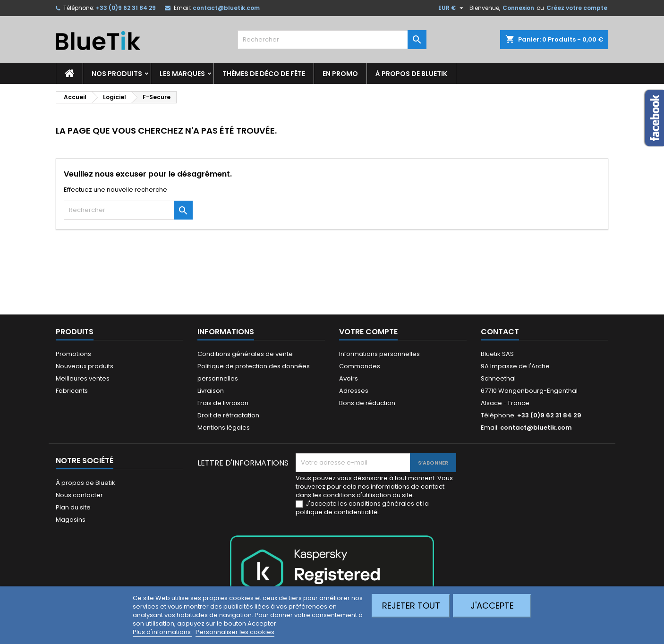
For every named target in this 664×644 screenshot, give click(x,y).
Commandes (360, 366)
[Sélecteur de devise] (452, 8)
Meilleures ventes (83, 378)
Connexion (518, 8)
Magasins (71, 520)
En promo (340, 74)
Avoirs (349, 378)
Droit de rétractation (228, 415)
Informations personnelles (379, 354)
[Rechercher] (332, 40)
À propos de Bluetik (411, 74)
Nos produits (117, 74)
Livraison (211, 391)
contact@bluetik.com (226, 8)
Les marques (182, 74)
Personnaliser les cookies (235, 632)
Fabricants (72, 391)
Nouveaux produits (85, 366)
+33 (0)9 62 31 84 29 (126, 8)
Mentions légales (224, 428)
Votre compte (368, 332)
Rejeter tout (411, 606)
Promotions (73, 354)
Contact (500, 332)
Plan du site (73, 507)
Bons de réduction (367, 403)
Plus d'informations (162, 632)
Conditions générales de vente (245, 354)
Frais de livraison (223, 403)
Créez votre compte (577, 8)
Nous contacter (79, 495)
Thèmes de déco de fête (264, 74)
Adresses (354, 391)
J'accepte (492, 606)
